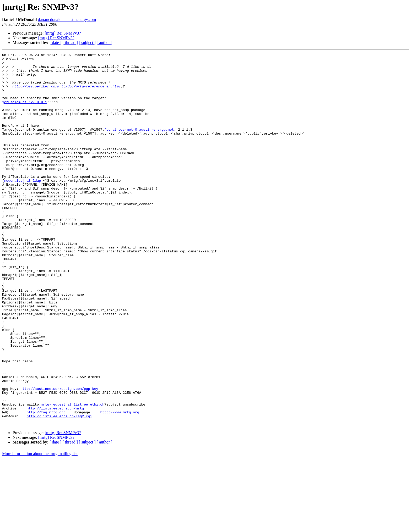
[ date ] (55, 43)
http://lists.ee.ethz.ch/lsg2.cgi (60, 489)
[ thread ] (70, 43)
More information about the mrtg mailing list (40, 527)
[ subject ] (87, 43)
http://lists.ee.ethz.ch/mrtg (55, 480)
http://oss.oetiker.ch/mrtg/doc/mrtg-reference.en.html (66, 93)
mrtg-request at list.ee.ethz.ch (73, 475)
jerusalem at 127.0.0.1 (25, 112)
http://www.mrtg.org (120, 484)
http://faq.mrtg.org (46, 484)
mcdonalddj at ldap (23, 206)
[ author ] (105, 43)
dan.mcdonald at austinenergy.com (67, 20)
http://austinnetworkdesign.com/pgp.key (59, 456)
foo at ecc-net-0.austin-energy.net (139, 145)
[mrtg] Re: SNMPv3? (63, 33)
